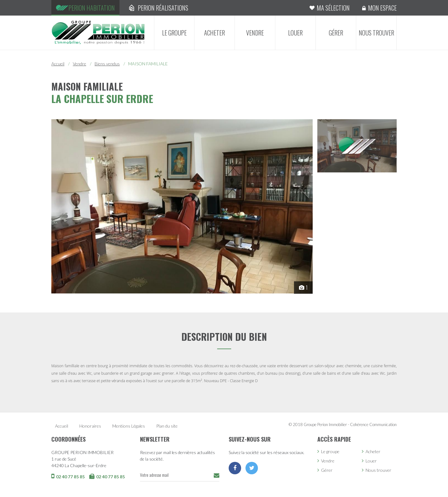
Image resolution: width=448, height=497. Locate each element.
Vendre (255, 33)
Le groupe (174, 33)
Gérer (336, 33)
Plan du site (167, 426)
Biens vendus (107, 64)
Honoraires (90, 426)
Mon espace (382, 8)
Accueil (58, 64)
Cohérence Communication (373, 424)
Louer (295, 33)
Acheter (215, 33)
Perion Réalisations (163, 8)
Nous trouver (376, 33)
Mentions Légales (129, 426)
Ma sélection (333, 8)
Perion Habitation (92, 8)
